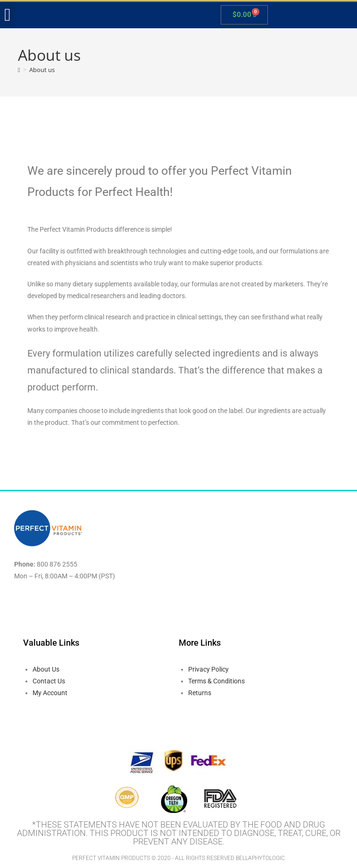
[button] (8, 15)
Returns (200, 693)
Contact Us (49, 681)
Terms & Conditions (216, 681)
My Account (50, 693)
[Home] (19, 70)
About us (42, 70)
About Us (46, 669)
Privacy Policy (208, 669)
